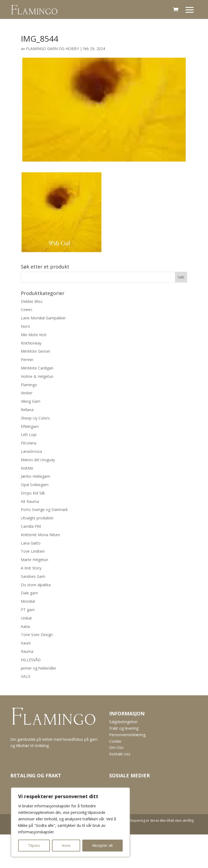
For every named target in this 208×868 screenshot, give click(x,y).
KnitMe (27, 468)
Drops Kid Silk (33, 493)
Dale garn (29, 593)
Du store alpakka (36, 585)
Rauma (27, 651)
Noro (25, 326)
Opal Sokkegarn (35, 485)
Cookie (115, 741)
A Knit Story (31, 568)
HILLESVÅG (31, 660)
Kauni (26, 643)
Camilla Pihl (31, 526)
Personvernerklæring (127, 735)
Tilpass (34, 845)
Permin (27, 360)
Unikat (26, 618)
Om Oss (116, 747)
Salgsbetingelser (123, 722)
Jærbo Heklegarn (35, 476)
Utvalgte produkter (37, 518)
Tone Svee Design (37, 635)
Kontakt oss (120, 754)
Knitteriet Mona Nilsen (40, 535)
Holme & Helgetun (37, 376)
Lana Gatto (31, 543)
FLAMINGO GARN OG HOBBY (52, 49)
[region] (70, 822)
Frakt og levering (124, 728)
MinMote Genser (36, 351)
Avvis (66, 845)
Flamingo (29, 385)
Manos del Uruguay (38, 460)
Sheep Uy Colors (35, 418)
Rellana (27, 410)
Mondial (28, 601)
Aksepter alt (103, 845)
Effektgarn (30, 426)
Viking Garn (31, 401)
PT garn (28, 610)
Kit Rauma (30, 501)
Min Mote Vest (34, 335)
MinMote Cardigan (37, 368)
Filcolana (29, 443)
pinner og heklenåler (39, 668)
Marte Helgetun (35, 560)
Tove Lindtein (33, 551)
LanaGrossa (31, 451)
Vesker (27, 393)
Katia (25, 626)
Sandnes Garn (33, 576)
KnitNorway (31, 343)
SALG (26, 676)
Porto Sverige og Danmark (44, 510)
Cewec (27, 309)
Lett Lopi (29, 435)
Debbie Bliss (32, 301)
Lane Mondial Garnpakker (43, 318)
